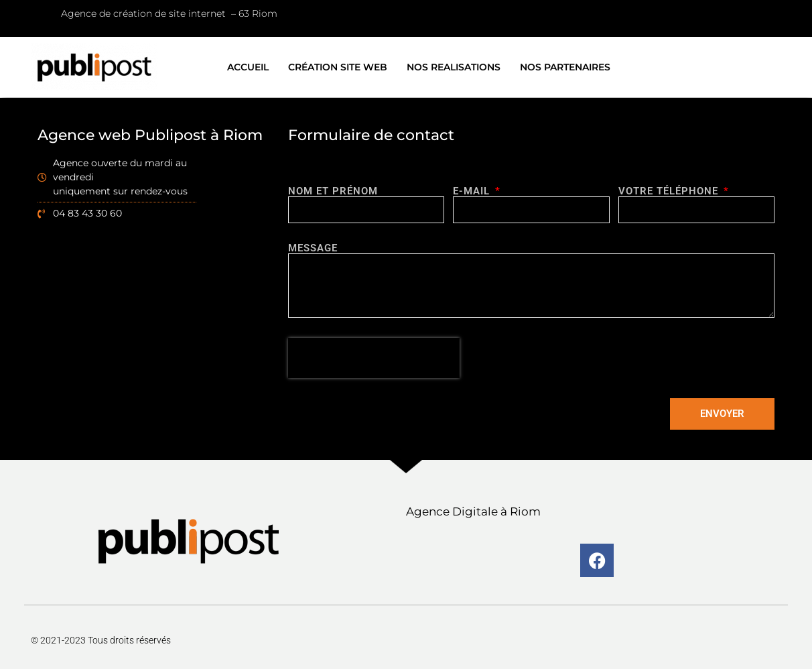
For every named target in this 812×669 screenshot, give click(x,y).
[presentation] (374, 358)
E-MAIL (473, 191)
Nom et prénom (333, 191)
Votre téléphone (670, 191)
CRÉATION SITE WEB (338, 67)
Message (313, 248)
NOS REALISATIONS (454, 67)
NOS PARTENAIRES (565, 67)
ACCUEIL (248, 67)
